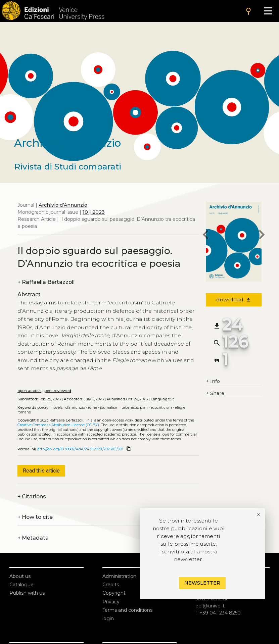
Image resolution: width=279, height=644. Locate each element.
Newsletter (202, 583)
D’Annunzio (75, 408)
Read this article (41, 471)
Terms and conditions (127, 610)
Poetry (43, 408)
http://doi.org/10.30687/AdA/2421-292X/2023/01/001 (80, 449)
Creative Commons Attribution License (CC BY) (58, 425)
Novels (57, 408)
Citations (32, 497)
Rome (92, 408)
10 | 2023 (94, 212)
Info (213, 381)
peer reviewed (58, 391)
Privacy (111, 602)
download (234, 300)
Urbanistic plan (135, 408)
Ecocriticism (161, 408)
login (108, 618)
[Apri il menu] (268, 11)
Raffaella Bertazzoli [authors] (46, 282)
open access (29, 391)
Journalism (109, 408)
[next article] (262, 236)
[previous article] (206, 236)
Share (215, 393)
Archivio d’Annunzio (63, 205)
